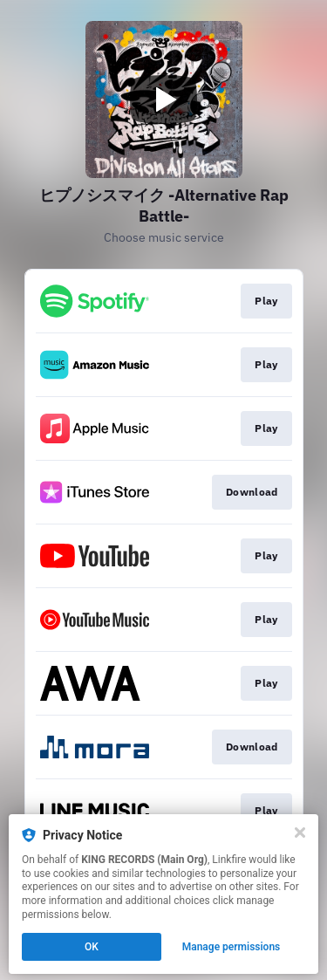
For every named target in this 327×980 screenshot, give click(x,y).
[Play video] (164, 99)
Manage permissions (232, 947)
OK (92, 947)
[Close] (300, 833)
